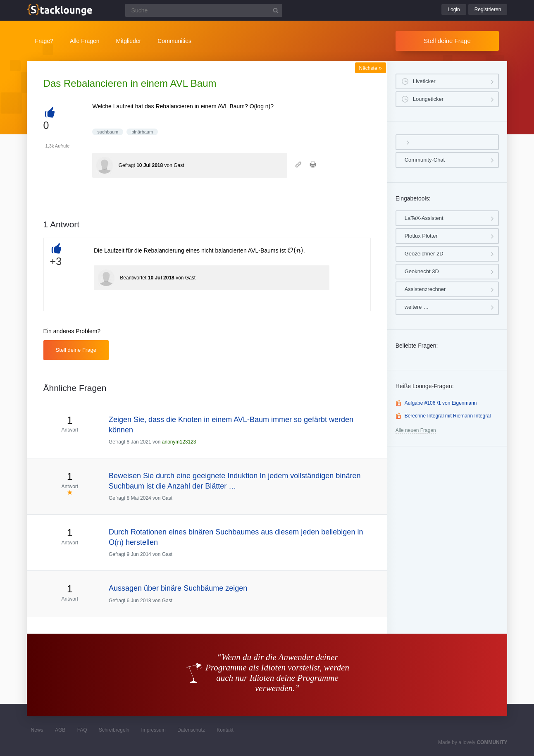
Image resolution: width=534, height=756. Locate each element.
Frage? (44, 41)
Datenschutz (191, 730)
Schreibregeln (114, 730)
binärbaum (142, 132)
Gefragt (127, 165)
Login (454, 10)
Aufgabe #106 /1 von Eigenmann (441, 403)
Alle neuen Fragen (416, 430)
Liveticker (424, 81)
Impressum (153, 730)
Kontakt (225, 730)
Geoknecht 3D (422, 271)
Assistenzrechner (425, 289)
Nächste (371, 68)
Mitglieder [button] (129, 41)
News (37, 730)
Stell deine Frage (447, 41)
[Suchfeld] (204, 10)
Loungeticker (428, 99)
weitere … (417, 307)
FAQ (82, 730)
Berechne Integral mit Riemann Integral (448, 416)
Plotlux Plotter (421, 236)
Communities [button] (174, 41)
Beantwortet (133, 278)
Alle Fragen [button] (85, 41)
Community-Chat (425, 160)
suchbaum (108, 132)
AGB (60, 730)
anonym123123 (179, 442)
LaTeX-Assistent (424, 218)
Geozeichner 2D (424, 254)
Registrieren (488, 10)
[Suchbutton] (276, 10)
